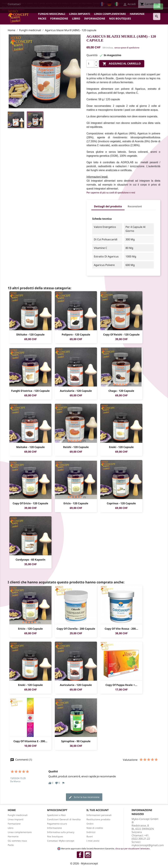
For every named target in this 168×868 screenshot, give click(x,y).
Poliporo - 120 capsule (76, 335)
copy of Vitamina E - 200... (30, 741)
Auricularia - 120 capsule (76, 391)
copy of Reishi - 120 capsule (121, 335)
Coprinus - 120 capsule (121, 503)
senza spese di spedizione (127, 48)
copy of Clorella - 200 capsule (76, 629)
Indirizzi (91, 832)
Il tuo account (98, 810)
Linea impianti (80, 14)
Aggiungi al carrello (122, 64)
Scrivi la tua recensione (84, 797)
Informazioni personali (99, 815)
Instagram (88, 855)
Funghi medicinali (52, 14)
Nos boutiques (120, 19)
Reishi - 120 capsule (76, 447)
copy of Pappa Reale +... (121, 685)
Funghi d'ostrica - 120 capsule (30, 391)
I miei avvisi (93, 841)
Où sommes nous (17, 841)
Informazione (95, 19)
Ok (158, 7)
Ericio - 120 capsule (76, 503)
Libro (76, 19)
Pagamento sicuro (57, 824)
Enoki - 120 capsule (121, 447)
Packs (42, 19)
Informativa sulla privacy (61, 832)
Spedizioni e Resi (56, 815)
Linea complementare (110, 14)
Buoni (90, 836)
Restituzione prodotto (98, 819)
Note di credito (95, 828)
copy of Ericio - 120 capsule (30, 503)
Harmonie (137, 14)
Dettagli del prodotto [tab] (108, 206)
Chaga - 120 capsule (121, 391)
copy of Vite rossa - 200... (121, 629)
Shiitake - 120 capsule (30, 335)
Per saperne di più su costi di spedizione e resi (111, 193)
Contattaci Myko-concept (61, 841)
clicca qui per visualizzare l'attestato (132, 849)
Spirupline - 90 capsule (76, 741)
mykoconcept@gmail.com (148, 845)
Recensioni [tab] (135, 206)
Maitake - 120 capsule (31, 447)
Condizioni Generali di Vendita (64, 819)
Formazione (59, 19)
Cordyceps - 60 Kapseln (30, 560)
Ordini (90, 824)
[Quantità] (90, 64)
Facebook (80, 855)
